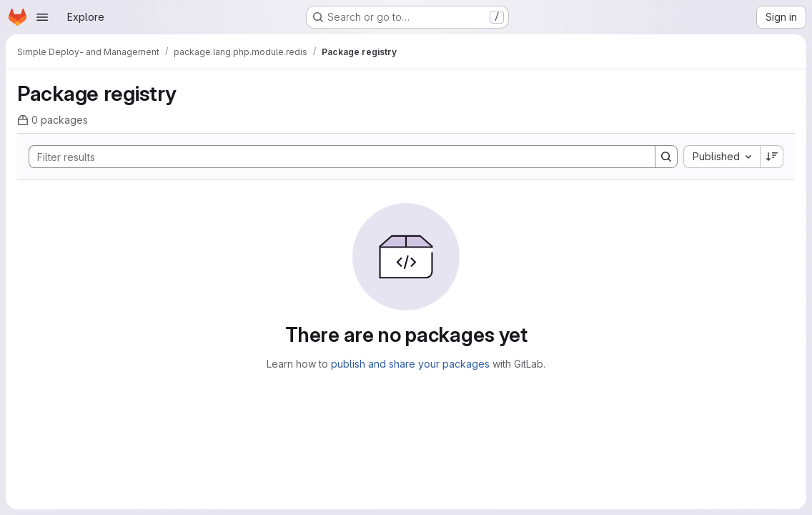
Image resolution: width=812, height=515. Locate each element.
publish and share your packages (410, 364)
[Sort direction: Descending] (772, 157)
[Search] (335, 157)
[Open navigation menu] (42, 17)
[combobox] (722, 157)
